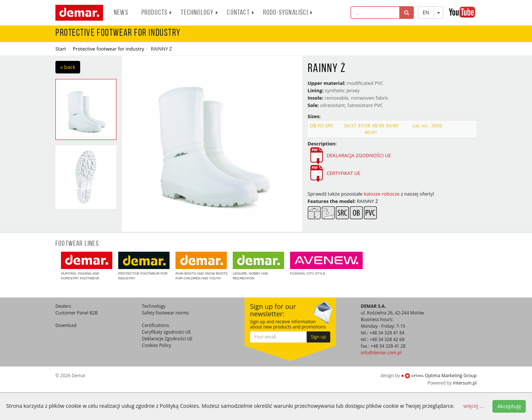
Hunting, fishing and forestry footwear (87, 266)
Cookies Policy (156, 345)
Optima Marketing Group (439, 376)
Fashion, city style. (326, 264)
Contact (241, 13)
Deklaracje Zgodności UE (167, 339)
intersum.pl (465, 383)
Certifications (156, 325)
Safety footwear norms (165, 313)
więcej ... (473, 406)
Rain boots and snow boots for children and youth (202, 266)
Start (61, 49)
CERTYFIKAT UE (344, 173)
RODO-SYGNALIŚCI (288, 13)
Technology (199, 13)
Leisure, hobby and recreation (258, 266)
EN (426, 12)
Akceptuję (509, 406)
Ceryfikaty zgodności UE (166, 332)
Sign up (318, 337)
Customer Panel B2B (77, 313)
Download (66, 325)
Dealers (63, 306)
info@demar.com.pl (381, 353)
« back (68, 67)
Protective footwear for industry (108, 49)
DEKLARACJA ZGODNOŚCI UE (358, 155)
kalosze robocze (382, 194)
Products (157, 13)
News (121, 13)
